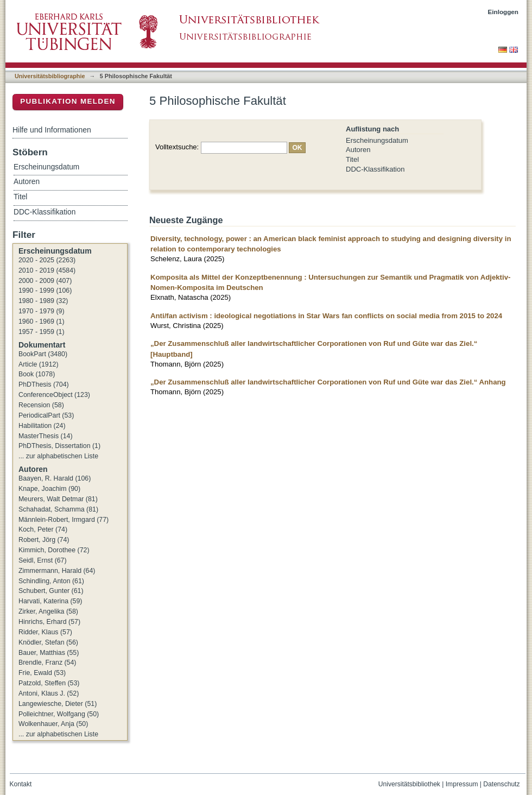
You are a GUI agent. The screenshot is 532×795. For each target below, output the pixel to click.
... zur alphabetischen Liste (58, 456)
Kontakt (21, 784)
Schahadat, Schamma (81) (58, 509)
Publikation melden (68, 101)
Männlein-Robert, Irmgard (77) (64, 520)
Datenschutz (501, 784)
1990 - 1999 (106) (45, 291)
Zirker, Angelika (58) (48, 611)
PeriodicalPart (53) (46, 415)
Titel (352, 159)
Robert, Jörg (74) (44, 540)
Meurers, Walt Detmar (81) (58, 499)
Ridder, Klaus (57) (45, 632)
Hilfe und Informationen (52, 130)
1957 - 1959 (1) (42, 332)
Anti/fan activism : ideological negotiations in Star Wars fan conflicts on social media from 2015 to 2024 (326, 316)
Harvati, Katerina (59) (50, 601)
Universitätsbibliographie (50, 76)
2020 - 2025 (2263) (47, 260)
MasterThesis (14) (46, 436)
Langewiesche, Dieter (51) (58, 704)
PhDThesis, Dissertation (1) (59, 446)
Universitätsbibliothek (409, 784)
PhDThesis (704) (44, 384)
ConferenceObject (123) (54, 395)
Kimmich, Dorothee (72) (54, 550)
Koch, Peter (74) (43, 529)
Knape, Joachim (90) (49, 489)
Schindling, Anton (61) (51, 581)
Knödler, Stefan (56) (48, 642)
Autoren (358, 150)
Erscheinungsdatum (377, 140)
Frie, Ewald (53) (42, 673)
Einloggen (503, 12)
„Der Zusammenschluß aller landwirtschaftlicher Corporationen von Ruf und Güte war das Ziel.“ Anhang (328, 382)
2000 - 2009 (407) (45, 281)
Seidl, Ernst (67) (43, 560)
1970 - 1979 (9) (42, 311)
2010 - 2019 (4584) (47, 270)
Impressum (462, 784)
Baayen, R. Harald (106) (55, 478)
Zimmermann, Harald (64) (57, 571)
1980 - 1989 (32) (43, 301)
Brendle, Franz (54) (47, 662)
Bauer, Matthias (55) (49, 653)
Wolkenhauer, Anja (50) (53, 724)
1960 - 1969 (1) (42, 321)
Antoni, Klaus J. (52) (49, 693)
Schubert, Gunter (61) (51, 591)
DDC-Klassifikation (375, 169)
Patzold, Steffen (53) (49, 683)
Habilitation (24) (42, 426)
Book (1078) (37, 374)
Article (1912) (39, 364)
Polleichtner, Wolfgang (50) (59, 714)
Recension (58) (41, 405)
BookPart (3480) (43, 354)
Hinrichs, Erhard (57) (49, 622)
